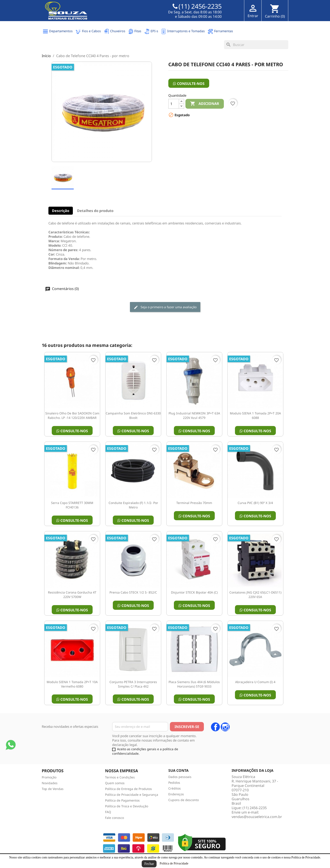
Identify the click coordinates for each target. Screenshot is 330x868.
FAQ (108, 812)
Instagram (225, 727)
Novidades (50, 783)
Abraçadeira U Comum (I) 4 (255, 682)
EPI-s (151, 31)
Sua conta (178, 770)
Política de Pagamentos (122, 800)
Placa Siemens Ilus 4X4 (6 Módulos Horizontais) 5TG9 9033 (194, 684)
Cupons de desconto (184, 800)
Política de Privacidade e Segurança (132, 795)
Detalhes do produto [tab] (95, 211)
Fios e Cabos (88, 31)
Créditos (175, 788)
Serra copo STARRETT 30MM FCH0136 (72, 505)
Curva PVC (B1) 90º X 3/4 (255, 503)
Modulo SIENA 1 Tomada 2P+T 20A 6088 (255, 415)
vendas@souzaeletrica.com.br (257, 817)
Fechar (149, 864)
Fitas (135, 31)
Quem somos (115, 783)
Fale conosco (114, 818)
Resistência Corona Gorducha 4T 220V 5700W (72, 595)
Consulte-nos (189, 84)
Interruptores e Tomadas (183, 31)
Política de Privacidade (174, 863)
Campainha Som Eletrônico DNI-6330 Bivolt (133, 415)
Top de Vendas (53, 789)
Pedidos (174, 783)
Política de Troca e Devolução (127, 806)
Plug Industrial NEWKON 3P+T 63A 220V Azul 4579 (194, 415)
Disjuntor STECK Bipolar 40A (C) (194, 592)
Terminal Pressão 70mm (194, 503)
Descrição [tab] (61, 211)
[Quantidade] (174, 104)
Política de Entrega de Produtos (128, 789)
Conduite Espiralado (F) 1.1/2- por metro (133, 505)
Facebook (215, 727)
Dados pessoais (180, 777)
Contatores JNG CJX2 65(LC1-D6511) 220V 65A (255, 595)
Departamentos (58, 31)
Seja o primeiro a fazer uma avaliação (165, 307)
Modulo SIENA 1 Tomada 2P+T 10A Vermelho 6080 (72, 684)
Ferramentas (220, 31)
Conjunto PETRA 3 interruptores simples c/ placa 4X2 (133, 684)
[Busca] (256, 45)
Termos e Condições (120, 777)
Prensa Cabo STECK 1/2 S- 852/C (133, 592)
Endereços (176, 794)
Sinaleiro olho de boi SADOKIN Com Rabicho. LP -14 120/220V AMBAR (72, 415)
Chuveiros (114, 31)
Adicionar (205, 104)
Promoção (49, 777)
